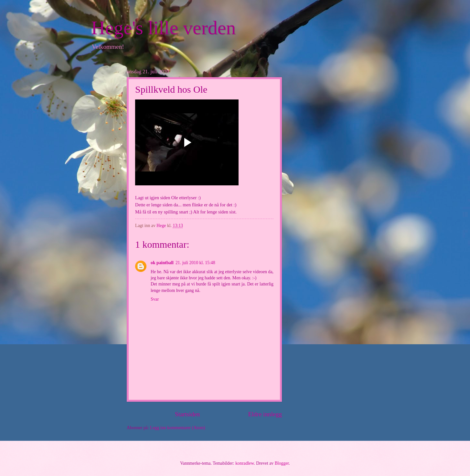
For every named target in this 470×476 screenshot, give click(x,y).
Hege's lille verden (163, 28)
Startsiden (187, 414)
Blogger (282, 463)
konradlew (245, 463)
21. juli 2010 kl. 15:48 (195, 263)
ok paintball (162, 263)
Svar (155, 299)
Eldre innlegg (265, 414)
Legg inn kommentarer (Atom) (178, 428)
